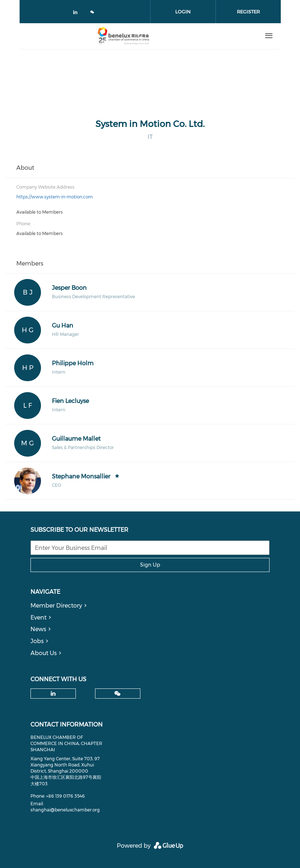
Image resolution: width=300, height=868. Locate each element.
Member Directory (56, 606)
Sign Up (150, 565)
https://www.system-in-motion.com (55, 197)
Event (38, 618)
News (38, 629)
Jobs (37, 641)
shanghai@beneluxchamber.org (65, 810)
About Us (44, 653)
